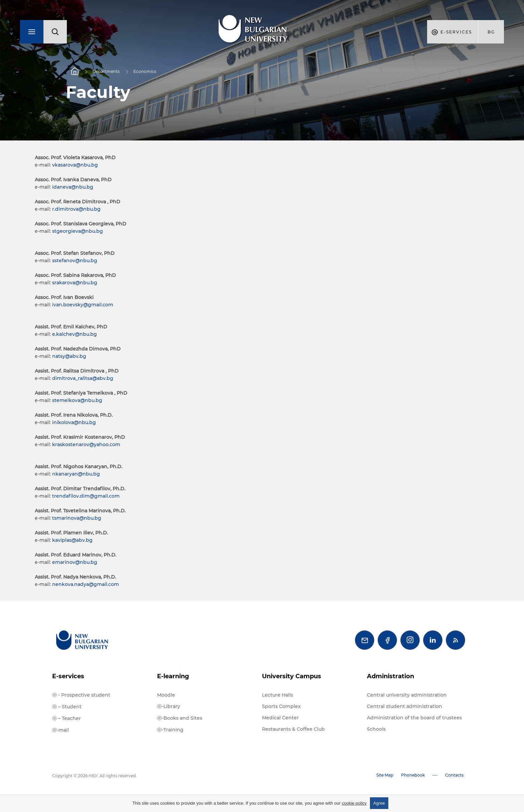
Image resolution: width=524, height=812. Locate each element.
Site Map (385, 775)
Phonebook (413, 775)
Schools (376, 729)
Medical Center (280, 718)
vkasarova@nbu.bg (75, 165)
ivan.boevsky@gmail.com (83, 305)
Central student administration (405, 706)
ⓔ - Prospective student (81, 695)
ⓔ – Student (67, 707)
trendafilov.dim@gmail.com (86, 496)
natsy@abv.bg (69, 356)
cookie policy (354, 803)
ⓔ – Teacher (67, 718)
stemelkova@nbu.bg (77, 400)
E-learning (173, 676)
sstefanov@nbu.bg (75, 261)
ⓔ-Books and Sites (180, 718)
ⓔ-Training (170, 730)
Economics (145, 71)
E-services (68, 676)
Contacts (454, 775)
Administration (390, 676)
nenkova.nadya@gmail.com (86, 584)
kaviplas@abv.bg (72, 540)
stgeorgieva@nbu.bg (78, 231)
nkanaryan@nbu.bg (76, 474)
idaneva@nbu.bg (73, 187)
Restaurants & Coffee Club (293, 729)
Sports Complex (281, 706)
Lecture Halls (278, 695)
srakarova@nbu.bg (75, 283)
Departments (106, 71)
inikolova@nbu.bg (74, 422)
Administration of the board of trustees (414, 718)
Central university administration (407, 695)
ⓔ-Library (169, 706)
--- (435, 775)
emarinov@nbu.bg (75, 562)
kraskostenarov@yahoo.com (86, 444)
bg (491, 32)
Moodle (166, 695)
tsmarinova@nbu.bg (77, 518)
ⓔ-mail (60, 730)
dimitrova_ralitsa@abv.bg (83, 378)
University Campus (292, 676)
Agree (379, 803)
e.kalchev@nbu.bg (75, 334)
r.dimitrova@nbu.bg (76, 209)
